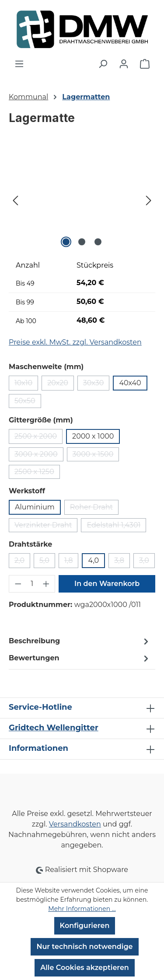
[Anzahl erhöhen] (46, 584)
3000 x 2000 (39, 456)
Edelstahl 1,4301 (116, 527)
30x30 (96, 385)
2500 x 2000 (38, 438)
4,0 (93, 560)
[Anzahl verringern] (18, 584)
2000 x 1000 (93, 436)
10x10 (26, 385)
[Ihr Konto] (124, 64)
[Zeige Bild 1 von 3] (66, 242)
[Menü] (19, 64)
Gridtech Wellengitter (54, 728)
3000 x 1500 (96, 456)
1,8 (72, 562)
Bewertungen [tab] (80, 658)
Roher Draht (94, 509)
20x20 (61, 385)
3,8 (122, 562)
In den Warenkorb (107, 584)
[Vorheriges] (15, 201)
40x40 (130, 383)
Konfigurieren (85, 926)
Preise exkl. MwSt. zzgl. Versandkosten (75, 342)
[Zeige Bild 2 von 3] (82, 242)
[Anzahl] (32, 584)
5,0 (47, 562)
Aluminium (35, 507)
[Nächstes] (149, 201)
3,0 (147, 562)
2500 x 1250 (37, 473)
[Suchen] (103, 64)
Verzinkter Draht (46, 527)
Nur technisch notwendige (84, 947)
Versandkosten (75, 824)
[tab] (80, 641)
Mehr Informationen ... (82, 909)
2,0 (22, 562)
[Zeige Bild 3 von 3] (98, 242)
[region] (82, 201)
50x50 (28, 402)
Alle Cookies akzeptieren (85, 968)
